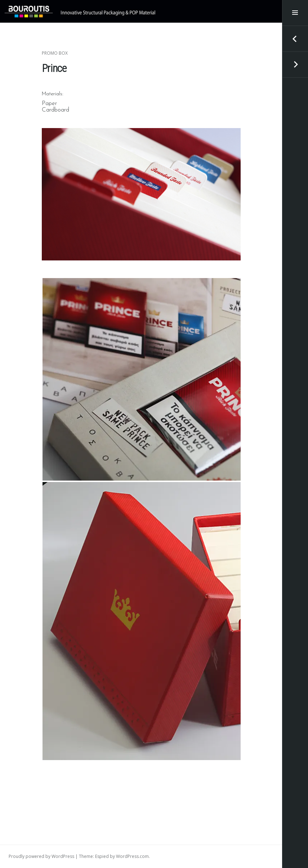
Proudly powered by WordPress (41, 856)
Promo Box (55, 53)
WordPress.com (132, 856)
